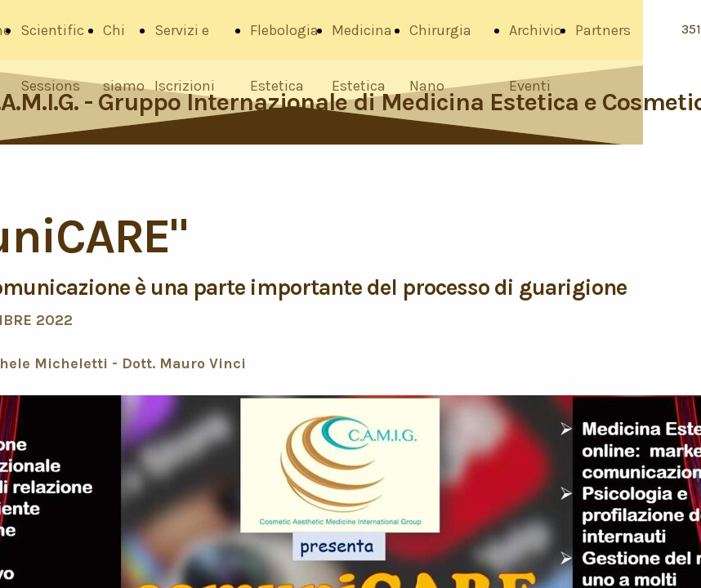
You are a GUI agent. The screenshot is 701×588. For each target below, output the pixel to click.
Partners (603, 30)
